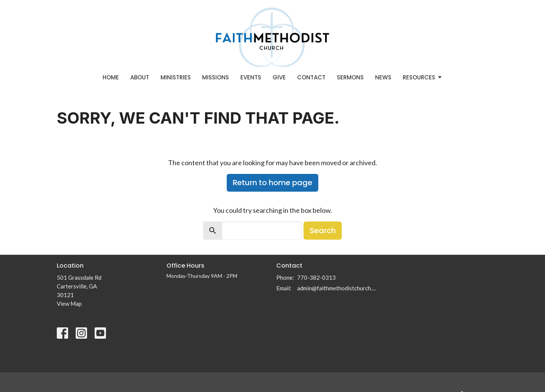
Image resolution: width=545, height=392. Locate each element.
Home (111, 77)
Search (323, 231)
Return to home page (272, 183)
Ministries (176, 77)
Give (279, 77)
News (383, 77)
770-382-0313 (316, 277)
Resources (423, 77)
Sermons (350, 77)
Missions (216, 77)
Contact (311, 77)
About (140, 77)
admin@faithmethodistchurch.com (338, 288)
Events (251, 77)
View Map (69, 304)
